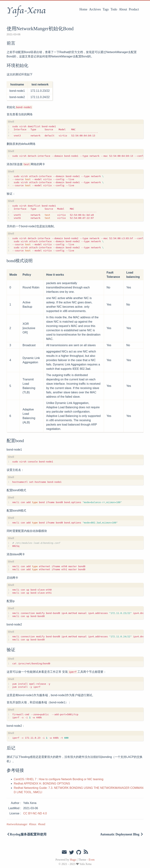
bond (42, 824)
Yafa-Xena (26, 11)
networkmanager (18, 824)
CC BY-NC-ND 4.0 (35, 813)
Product (134, 9)
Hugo (73, 860)
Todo (114, 9)
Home (83, 9)
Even (92, 860)
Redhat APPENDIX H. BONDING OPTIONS (42, 784)
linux (33, 824)
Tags (106, 9)
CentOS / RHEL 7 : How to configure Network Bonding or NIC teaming (59, 779)
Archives (95, 9)
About (123, 9)
